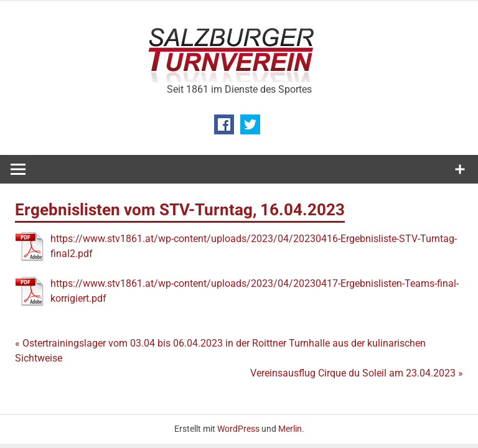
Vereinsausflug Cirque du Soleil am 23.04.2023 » (357, 373)
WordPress (238, 429)
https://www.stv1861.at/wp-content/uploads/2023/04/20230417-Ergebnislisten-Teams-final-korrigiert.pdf (255, 291)
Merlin (290, 429)
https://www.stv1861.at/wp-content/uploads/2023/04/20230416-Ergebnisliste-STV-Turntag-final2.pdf (254, 246)
